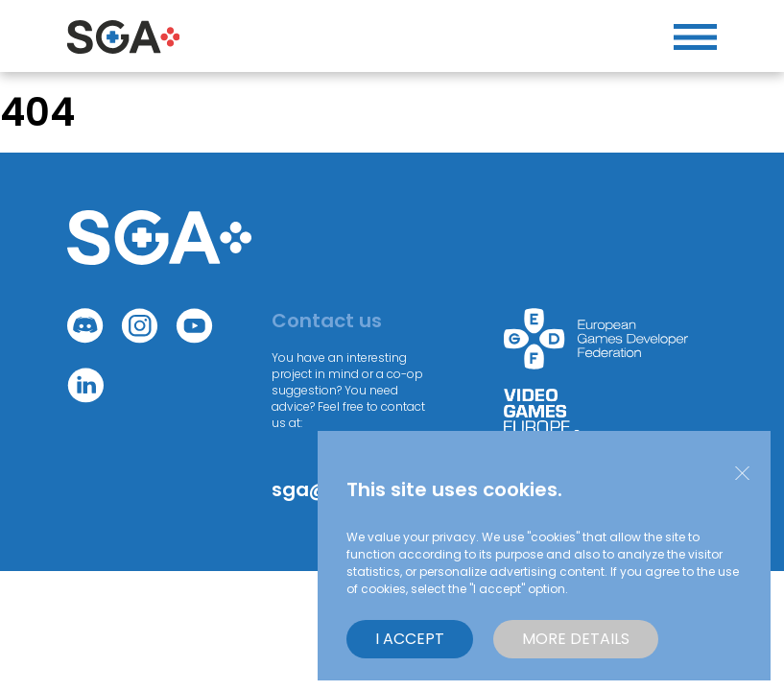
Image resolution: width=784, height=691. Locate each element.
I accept (410, 639)
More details (576, 639)
